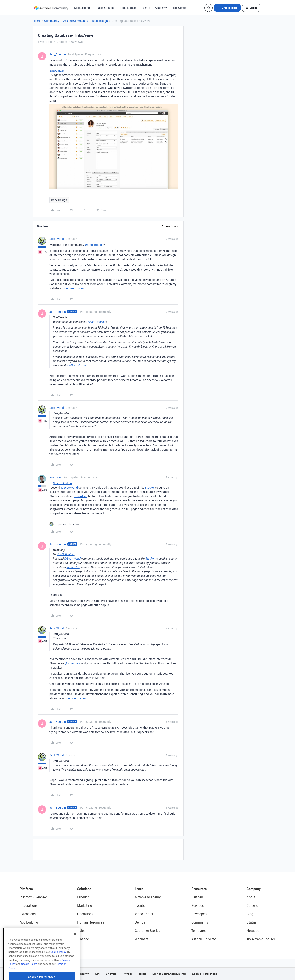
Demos (140, 922)
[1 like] (64, 524)
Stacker (150, 487)
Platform (26, 889)
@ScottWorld (69, 487)
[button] (227, 8)
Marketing (85, 905)
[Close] (75, 945)
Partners (197, 897)
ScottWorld (57, 239)
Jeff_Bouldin (58, 54)
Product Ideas (128, 8)
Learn (139, 889)
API (97, 974)
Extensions (28, 914)
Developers (199, 914)
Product (83, 897)
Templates (199, 931)
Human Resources (91, 922)
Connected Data (32, 939)
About (251, 897)
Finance (83, 939)
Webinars (142, 939)
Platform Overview (33, 897)
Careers (252, 905)
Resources (199, 889)
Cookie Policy (58, 963)
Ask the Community (76, 21)
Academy (161, 8)
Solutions (84, 889)
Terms (142, 974)
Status (252, 922)
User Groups (106, 8)
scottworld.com (73, 288)
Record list (81, 496)
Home (37, 21)
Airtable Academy (148, 897)
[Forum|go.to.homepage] (51, 8)
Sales (81, 931)
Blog (250, 914)
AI (21, 931)
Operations (85, 914)
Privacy (128, 974)
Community (52, 21)
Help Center (179, 8)
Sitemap (111, 974)
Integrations (29, 905)
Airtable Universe (204, 939)
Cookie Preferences (204, 974)
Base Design (100, 21)
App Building (29, 922)
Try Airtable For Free (261, 939)
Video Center (144, 914)
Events (146, 8)
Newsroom (254, 931)
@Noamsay (57, 71)
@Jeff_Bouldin (95, 245)
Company (254, 889)
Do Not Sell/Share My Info (169, 974)
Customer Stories (147, 931)
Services (197, 905)
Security (84, 974)
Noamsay (56, 477)
